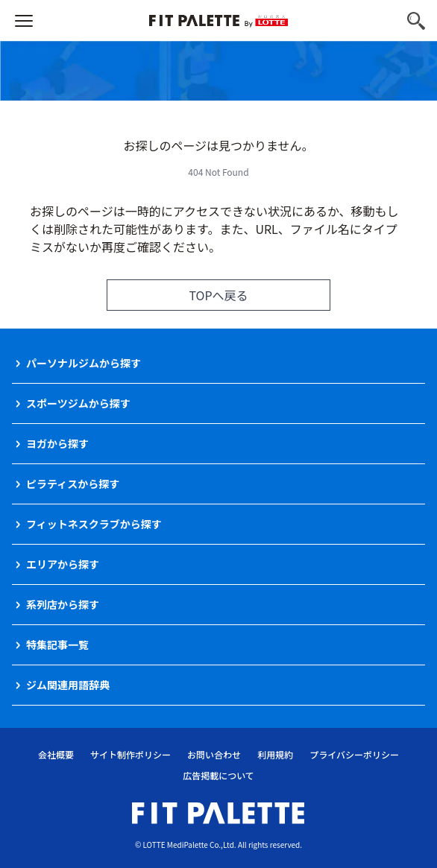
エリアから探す (63, 564)
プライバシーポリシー (354, 754)
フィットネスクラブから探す (94, 524)
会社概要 (56, 754)
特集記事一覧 (57, 644)
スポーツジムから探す (78, 403)
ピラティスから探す (73, 484)
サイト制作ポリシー (131, 754)
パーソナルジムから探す (84, 363)
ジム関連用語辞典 (68, 685)
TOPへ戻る (218, 295)
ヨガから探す (57, 443)
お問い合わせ (214, 754)
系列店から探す (63, 604)
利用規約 (275, 754)
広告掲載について (218, 775)
